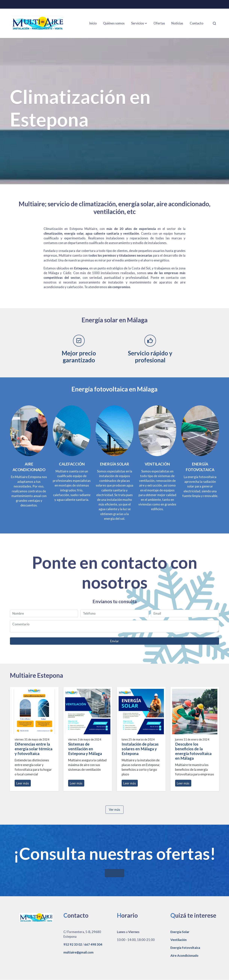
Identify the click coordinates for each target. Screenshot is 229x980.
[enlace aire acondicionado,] (72, 430)
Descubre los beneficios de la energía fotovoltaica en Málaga (193, 751)
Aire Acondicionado (184, 955)
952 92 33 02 (73, 944)
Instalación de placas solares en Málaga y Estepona (140, 749)
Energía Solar (180, 932)
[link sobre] (34, 917)
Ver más (114, 810)
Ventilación (179, 940)
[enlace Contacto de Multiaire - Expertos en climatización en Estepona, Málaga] (115, 430)
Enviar (115, 641)
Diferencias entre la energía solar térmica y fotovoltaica (34, 749)
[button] (139, 23)
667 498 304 (93, 944)
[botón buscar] (214, 23)
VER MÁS (115, 873)
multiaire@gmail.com (78, 952)
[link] (38, 23)
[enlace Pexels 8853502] (200, 430)
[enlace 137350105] (157, 430)
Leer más (23, 783)
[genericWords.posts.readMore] (34, 711)
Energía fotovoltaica (185, 948)
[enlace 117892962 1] (29, 430)
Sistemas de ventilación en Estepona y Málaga (85, 749)
